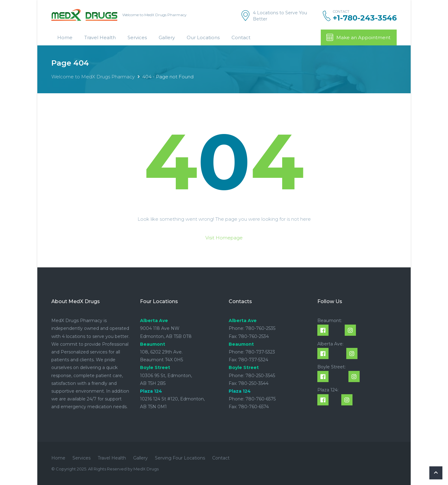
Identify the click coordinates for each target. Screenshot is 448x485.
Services (137, 37)
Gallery (167, 37)
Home (65, 37)
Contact (241, 37)
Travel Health (100, 37)
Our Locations (203, 37)
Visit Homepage (224, 238)
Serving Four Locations (180, 458)
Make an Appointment (358, 37)
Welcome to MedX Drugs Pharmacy (93, 77)
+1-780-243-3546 (365, 18)
